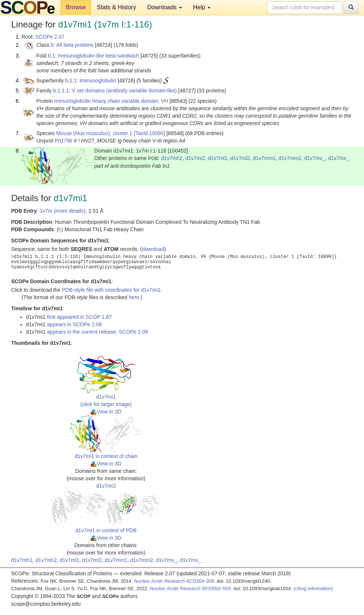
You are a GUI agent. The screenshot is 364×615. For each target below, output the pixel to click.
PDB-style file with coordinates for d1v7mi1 (111, 290)
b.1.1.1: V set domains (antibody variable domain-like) (115, 91)
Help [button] (202, 7)
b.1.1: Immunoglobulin (91, 81)
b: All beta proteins (72, 45)
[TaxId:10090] (149, 133)
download (153, 249)
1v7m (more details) (63, 211)
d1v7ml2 (240, 158)
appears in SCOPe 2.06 (75, 324)
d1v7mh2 (172, 158)
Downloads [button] (165, 7)
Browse (76, 7)
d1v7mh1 (22, 560)
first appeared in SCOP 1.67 (80, 317)
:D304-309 (174, 581)
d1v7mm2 (290, 158)
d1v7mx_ (339, 158)
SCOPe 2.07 (50, 37)
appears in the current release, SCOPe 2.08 (97, 332)
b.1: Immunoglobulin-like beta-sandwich (93, 56)
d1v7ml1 (218, 158)
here (134, 297)
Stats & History (116, 7)
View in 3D (106, 412)
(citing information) (313, 588)
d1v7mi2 (195, 158)
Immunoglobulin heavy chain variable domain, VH (111, 101)
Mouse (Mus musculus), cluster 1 (94, 133)
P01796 (63, 141)
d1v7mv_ (315, 158)
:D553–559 (190, 588)
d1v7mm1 (264, 158)
